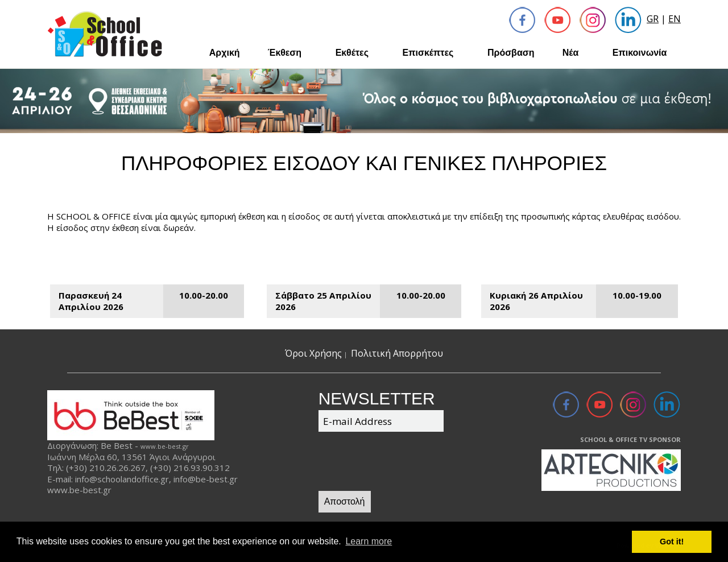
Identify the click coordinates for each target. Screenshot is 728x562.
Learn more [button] (369, 541)
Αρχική (225, 53)
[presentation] (405, 463)
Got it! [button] (672, 542)
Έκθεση (285, 53)
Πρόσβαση (511, 53)
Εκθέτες (352, 53)
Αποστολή (345, 501)
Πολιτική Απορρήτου (397, 353)
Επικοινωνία (640, 53)
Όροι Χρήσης (313, 353)
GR (653, 19)
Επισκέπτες (428, 53)
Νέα (571, 53)
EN (675, 19)
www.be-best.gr (165, 446)
